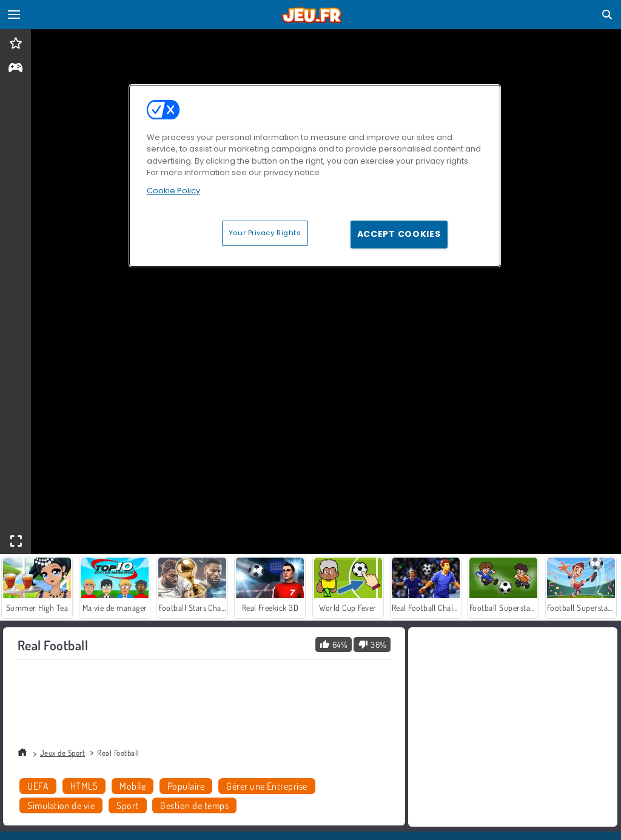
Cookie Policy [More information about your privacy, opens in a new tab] (173, 191)
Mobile (133, 786)
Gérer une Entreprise (267, 786)
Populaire (186, 786)
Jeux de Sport (62, 753)
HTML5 (84, 786)
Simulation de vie (61, 805)
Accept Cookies (399, 234)
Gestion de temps (194, 805)
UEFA (38, 786)
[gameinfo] (15, 69)
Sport (127, 805)
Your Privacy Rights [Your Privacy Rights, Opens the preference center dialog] (265, 233)
